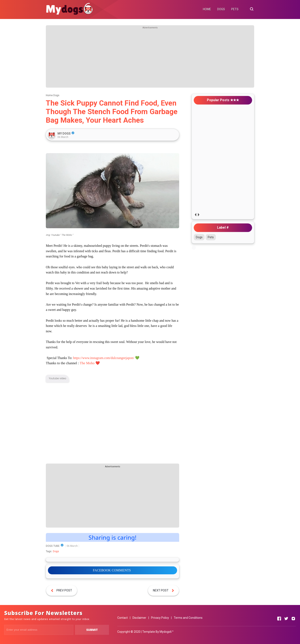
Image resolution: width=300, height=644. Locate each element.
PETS (235, 9)
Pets (211, 237)
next (198, 215)
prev (195, 215)
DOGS (221, 9)
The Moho (87, 363)
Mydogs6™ (167, 632)
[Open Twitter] (286, 619)
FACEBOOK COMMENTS (112, 570)
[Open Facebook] (279, 619)
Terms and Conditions (188, 618)
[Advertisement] (150, 58)
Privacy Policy (160, 618)
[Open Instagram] (293, 619)
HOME (207, 9)
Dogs (56, 551)
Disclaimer (139, 618)
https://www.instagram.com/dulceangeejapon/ (104, 358)
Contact (122, 618)
